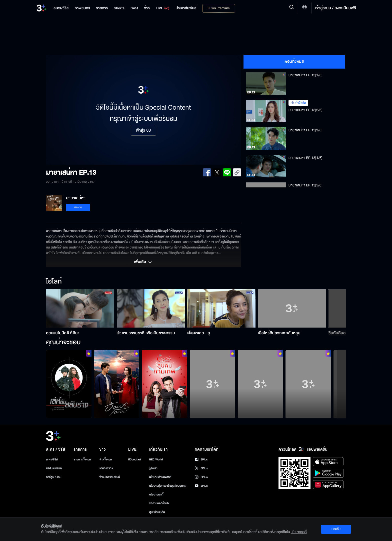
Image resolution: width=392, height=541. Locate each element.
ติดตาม (78, 207)
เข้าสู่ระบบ (143, 131)
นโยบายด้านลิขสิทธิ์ (160, 477)
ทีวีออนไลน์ (134, 460)
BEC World (156, 460)
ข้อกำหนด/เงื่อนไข (159, 503)
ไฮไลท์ (54, 282)
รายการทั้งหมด (82, 460)
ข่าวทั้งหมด (106, 460)
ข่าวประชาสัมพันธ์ (109, 477)
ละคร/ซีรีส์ (52, 460)
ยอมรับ (336, 529)
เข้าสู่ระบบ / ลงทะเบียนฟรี (336, 8)
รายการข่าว (106, 468)
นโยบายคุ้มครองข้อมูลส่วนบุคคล (168, 486)
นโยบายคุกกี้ (156, 495)
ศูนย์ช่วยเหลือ (157, 512)
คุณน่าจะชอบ (63, 343)
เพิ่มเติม (143, 262)
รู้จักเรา (153, 468)
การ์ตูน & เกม (54, 477)
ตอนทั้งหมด (294, 62)
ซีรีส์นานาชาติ (54, 468)
